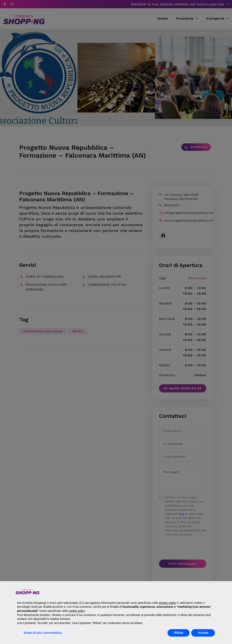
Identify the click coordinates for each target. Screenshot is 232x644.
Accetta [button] (203, 633)
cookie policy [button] (77, 611)
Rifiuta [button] (179, 633)
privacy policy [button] (168, 603)
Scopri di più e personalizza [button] (43, 633)
